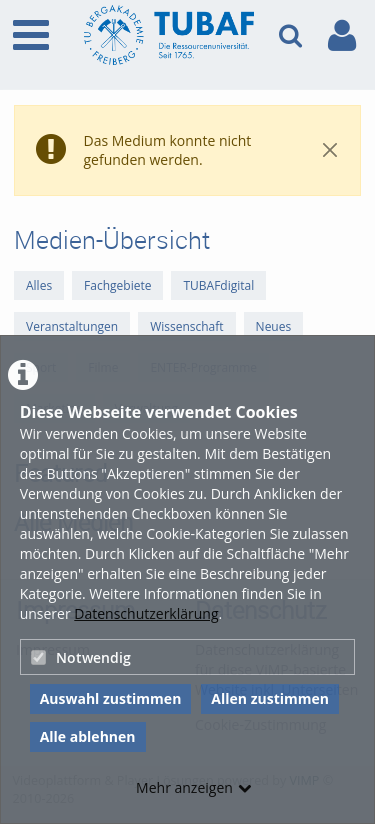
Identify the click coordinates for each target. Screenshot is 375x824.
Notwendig (81, 657)
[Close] (330, 150)
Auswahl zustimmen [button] (111, 698)
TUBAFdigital (218, 285)
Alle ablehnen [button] (88, 736)
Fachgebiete (117, 285)
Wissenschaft (186, 326)
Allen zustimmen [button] (270, 698)
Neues (274, 326)
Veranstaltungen (72, 326)
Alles (39, 285)
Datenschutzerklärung (146, 613)
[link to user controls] (342, 35)
